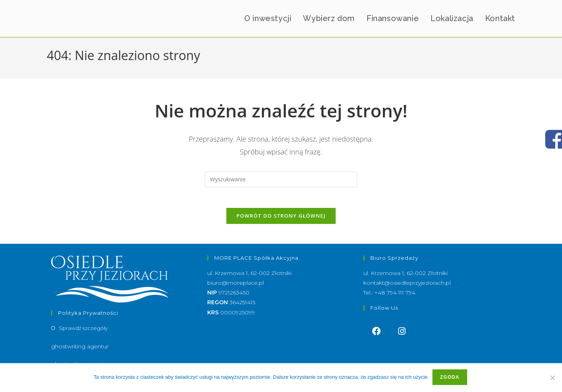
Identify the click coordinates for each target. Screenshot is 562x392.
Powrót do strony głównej (281, 219)
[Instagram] (402, 335)
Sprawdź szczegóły (83, 331)
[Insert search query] (281, 179)
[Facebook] (376, 335)
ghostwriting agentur (80, 349)
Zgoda (451, 378)
